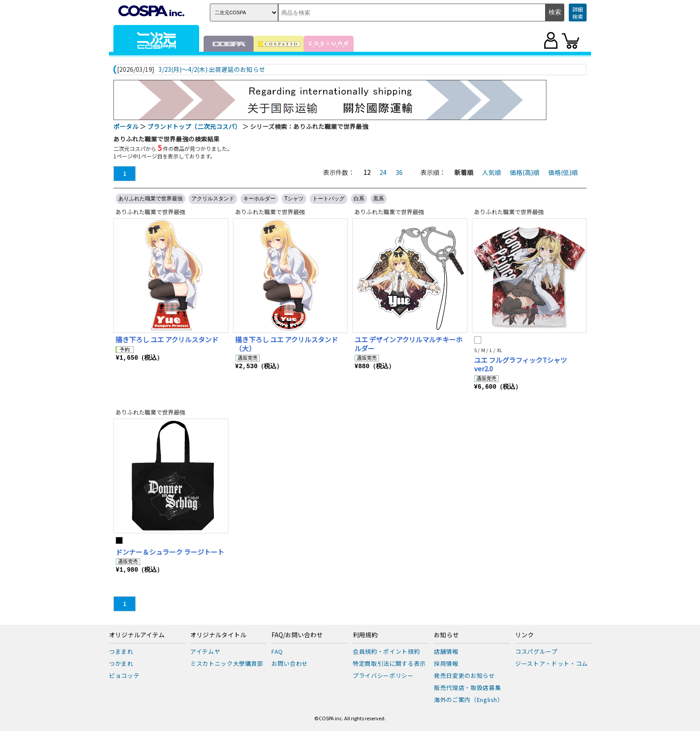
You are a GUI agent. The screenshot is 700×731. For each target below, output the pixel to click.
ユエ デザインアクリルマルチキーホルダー (408, 344)
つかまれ (121, 663)
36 (399, 172)
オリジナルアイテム (137, 635)
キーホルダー (259, 199)
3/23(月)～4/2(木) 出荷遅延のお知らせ (212, 70)
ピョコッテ (124, 675)
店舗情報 (446, 651)
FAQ (277, 651)
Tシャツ (294, 199)
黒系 (379, 199)
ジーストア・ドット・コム (552, 663)
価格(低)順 (563, 172)
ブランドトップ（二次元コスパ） (194, 126)
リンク (525, 635)
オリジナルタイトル (218, 635)
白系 (359, 199)
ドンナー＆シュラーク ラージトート (170, 552)
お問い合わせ (290, 663)
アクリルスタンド (213, 199)
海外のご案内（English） (469, 700)
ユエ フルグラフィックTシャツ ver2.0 (521, 364)
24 (383, 172)
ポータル (126, 126)
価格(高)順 (525, 172)
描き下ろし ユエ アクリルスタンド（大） (287, 344)
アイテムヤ (205, 651)
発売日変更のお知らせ (465, 675)
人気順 (492, 172)
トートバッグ (329, 199)
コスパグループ (536, 651)
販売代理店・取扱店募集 (467, 687)
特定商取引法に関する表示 (389, 663)
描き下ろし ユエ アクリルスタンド (167, 339)
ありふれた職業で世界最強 (150, 199)
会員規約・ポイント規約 (386, 651)
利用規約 (365, 635)
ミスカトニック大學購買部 (227, 663)
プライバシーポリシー (383, 675)
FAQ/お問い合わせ (297, 635)
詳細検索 (578, 13)
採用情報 (446, 663)
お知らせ (446, 635)
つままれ (121, 651)
